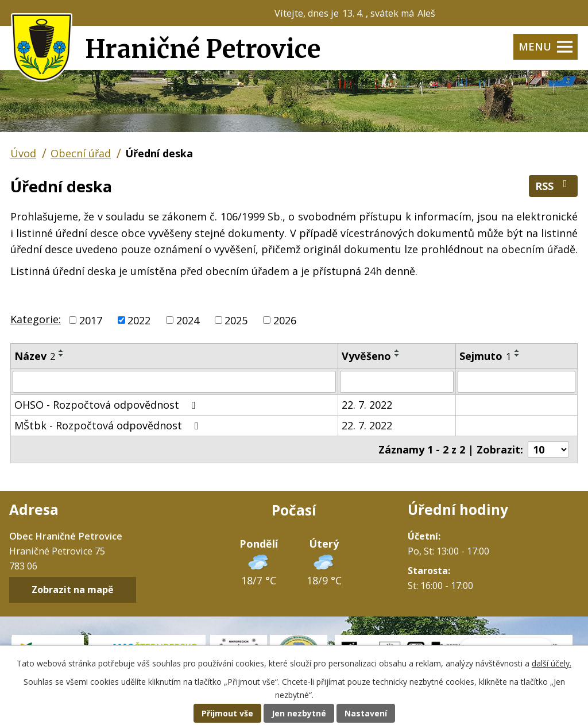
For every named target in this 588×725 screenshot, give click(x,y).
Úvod (23, 153)
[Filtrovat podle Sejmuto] (517, 382)
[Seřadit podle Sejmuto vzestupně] (517, 351)
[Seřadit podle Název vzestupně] (61, 351)
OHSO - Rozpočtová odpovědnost (107, 405)
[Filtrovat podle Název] (174, 382)
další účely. (552, 663)
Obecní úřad (81, 153)
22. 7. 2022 (367, 405)
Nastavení (366, 713)
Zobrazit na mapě (73, 590)
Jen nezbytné (299, 713)
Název (35, 356)
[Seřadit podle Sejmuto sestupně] (517, 355)
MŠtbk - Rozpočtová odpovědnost (109, 425)
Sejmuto (485, 356)
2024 (188, 320)
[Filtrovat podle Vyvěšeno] (397, 382)
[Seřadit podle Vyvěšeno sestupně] (397, 355)
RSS (554, 186)
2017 (91, 320)
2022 (139, 320)
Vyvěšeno (366, 356)
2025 (236, 320)
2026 (285, 320)
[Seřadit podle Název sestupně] (61, 355)
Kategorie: (36, 319)
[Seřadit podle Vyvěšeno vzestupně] (397, 351)
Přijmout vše (227, 713)
